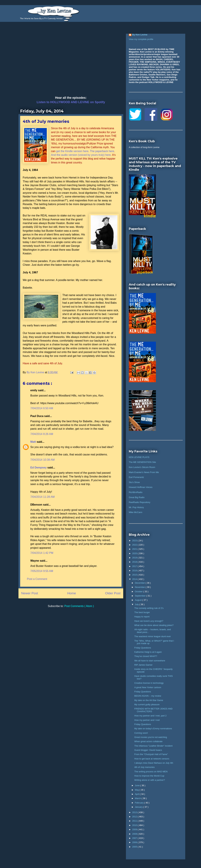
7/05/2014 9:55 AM (42, 571)
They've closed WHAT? (146, 656)
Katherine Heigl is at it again (148, 652)
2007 (135, 838)
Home (72, 593)
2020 (135, 553)
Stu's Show (134, 482)
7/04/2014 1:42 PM (42, 553)
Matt (33, 442)
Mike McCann (135, 512)
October (139, 592)
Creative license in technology (149, 683)
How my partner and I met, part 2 (150, 716)
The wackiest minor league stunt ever (152, 636)
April (137, 794)
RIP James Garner (143, 665)
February (140, 803)
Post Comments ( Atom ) (79, 606)
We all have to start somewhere (150, 661)
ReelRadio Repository (139, 502)
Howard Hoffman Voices (141, 487)
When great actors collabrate (148, 741)
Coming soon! (141, 733)
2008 (135, 834)
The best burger (142, 612)
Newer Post (30, 593)
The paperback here (102, 151)
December (140, 583)
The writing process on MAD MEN (151, 772)
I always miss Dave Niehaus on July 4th (154, 763)
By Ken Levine (140, 35)
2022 (135, 545)
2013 (135, 812)
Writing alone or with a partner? (149, 780)
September (141, 596)
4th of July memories (144, 767)
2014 (135, 579)
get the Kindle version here (72, 151)
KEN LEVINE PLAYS (139, 457)
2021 (135, 549)
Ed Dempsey (39, 468)
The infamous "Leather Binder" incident (153, 746)
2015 (135, 575)
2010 (135, 825)
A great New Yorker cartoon (148, 687)
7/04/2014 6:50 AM (42, 408)
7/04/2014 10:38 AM (42, 460)
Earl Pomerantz (136, 477)
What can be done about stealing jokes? (154, 625)
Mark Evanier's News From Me (144, 472)
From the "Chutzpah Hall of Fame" (151, 754)
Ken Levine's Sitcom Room (142, 467)
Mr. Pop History (136, 507)
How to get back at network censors (152, 759)
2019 (135, 558)
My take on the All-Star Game (149, 700)
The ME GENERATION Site (142, 462)
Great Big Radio (137, 497)
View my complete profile (141, 39)
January (139, 807)
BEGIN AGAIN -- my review (148, 696)
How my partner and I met (147, 720)
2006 (135, 842)
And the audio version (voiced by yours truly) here (81, 155)
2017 (135, 566)
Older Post (113, 593)
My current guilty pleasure (147, 704)
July (137, 604)
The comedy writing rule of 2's (149, 608)
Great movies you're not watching (151, 737)
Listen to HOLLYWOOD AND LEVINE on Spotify (71, 102)
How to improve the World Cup (149, 776)
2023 (135, 541)
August (139, 600)
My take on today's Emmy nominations (153, 729)
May (137, 790)
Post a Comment (37, 579)
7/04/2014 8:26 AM (42, 434)
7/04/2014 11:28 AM (42, 497)
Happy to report (142, 617)
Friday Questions (143, 648)
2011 (135, 821)
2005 (135, 847)
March (138, 798)
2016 (135, 571)
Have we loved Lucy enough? (149, 621)
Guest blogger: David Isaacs (148, 750)
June (138, 785)
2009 (135, 829)
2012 (135, 817)
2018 (135, 562)
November (140, 587)
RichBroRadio (136, 492)
